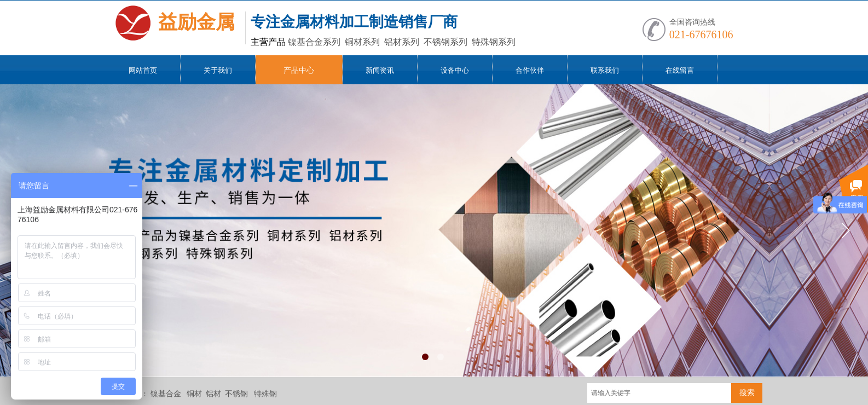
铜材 (194, 394)
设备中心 (455, 70)
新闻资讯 (380, 70)
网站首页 (143, 70)
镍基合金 (166, 394)
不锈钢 (236, 394)
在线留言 (680, 70)
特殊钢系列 (484, 42)
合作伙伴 (530, 70)
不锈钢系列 (436, 42)
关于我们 (218, 70)
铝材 (213, 394)
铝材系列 (392, 42)
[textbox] (659, 393)
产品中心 (299, 70)
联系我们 (605, 70)
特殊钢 (265, 394)
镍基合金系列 (304, 42)
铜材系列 (352, 42)
